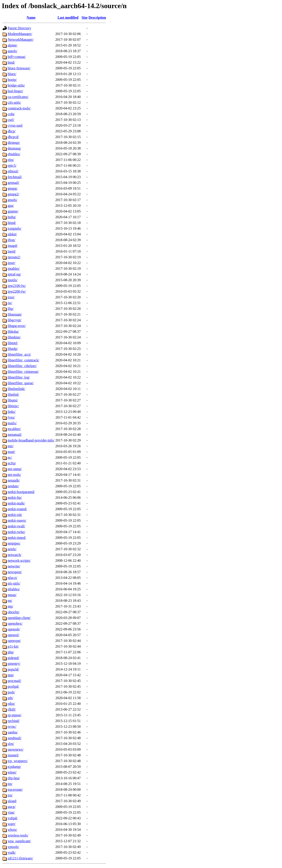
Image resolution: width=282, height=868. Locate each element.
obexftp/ (14, 612)
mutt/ (11, 452)
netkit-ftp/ (15, 498)
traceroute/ (15, 790)
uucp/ (12, 807)
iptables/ (14, 269)
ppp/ (11, 675)
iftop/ (12, 240)
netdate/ (13, 486)
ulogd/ (12, 801)
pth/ (10, 698)
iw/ (10, 303)
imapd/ (13, 246)
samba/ (13, 732)
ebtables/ (14, 154)
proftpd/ (13, 686)
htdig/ (12, 217)
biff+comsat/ (17, 57)
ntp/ (10, 606)
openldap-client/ (19, 618)
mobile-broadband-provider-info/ (31, 440)
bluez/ (12, 74)
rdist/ (11, 704)
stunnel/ (13, 755)
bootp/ (12, 80)
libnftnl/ (13, 394)
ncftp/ (12, 463)
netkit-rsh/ (15, 515)
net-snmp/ (15, 469)
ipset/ (12, 263)
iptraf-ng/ (14, 274)
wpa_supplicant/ (19, 841)
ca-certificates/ (18, 97)
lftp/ (11, 309)
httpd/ (12, 223)
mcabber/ (14, 429)
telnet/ (12, 772)
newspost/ (15, 572)
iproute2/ (14, 257)
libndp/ (13, 349)
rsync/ (12, 727)
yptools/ (13, 847)
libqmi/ (13, 400)
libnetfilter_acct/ (19, 354)
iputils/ (13, 280)
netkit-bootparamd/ (21, 492)
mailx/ (12, 423)
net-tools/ (14, 475)
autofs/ (13, 51)
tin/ (10, 784)
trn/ (10, 795)
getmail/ (13, 183)
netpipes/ (14, 543)
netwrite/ (14, 566)
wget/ (12, 824)
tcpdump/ (14, 767)
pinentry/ (14, 664)
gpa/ (11, 206)
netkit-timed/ (17, 538)
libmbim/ (14, 337)
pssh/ (11, 692)
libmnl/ (13, 343)
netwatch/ (15, 555)
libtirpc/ (13, 406)
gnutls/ (13, 200)
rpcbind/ (14, 721)
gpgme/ (13, 211)
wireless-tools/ (18, 835)
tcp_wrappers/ (18, 761)
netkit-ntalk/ (16, 503)
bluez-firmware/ (19, 68)
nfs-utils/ (14, 583)
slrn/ (11, 744)
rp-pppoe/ (15, 715)
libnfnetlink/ (16, 389)
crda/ (11, 114)
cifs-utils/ (14, 102)
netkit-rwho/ (16, 532)
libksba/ (13, 332)
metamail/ (15, 435)
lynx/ (11, 417)
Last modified (68, 18)
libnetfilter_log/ (19, 377)
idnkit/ (12, 234)
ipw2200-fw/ (17, 291)
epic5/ (12, 165)
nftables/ (14, 589)
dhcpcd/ (13, 137)
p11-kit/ (13, 646)
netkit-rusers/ (17, 520)
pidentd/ (13, 658)
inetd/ (12, 251)
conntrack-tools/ (19, 108)
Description (97, 18)
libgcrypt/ (15, 320)
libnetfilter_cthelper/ (22, 366)
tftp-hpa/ (14, 778)
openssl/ (13, 635)
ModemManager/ (20, 34)
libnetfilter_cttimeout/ (23, 372)
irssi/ (11, 297)
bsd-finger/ (15, 91)
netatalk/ (14, 480)
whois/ (12, 830)
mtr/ (11, 446)
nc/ (10, 457)
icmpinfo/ (15, 228)
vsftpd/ (13, 818)
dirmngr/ (14, 143)
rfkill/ (12, 709)
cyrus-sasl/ (15, 125)
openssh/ (14, 629)
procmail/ (14, 681)
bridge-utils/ (16, 85)
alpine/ (13, 45)
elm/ (11, 160)
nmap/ (12, 595)
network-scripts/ (19, 561)
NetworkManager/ (21, 40)
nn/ (10, 601)
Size (85, 18)
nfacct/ (13, 578)
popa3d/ (13, 669)
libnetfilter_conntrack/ (23, 360)
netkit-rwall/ (16, 526)
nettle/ (12, 549)
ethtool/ (13, 171)
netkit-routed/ (17, 509)
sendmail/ (15, 738)
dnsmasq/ (14, 148)
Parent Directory (19, 28)
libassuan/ (15, 314)
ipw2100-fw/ (17, 286)
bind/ (11, 62)
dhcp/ (12, 131)
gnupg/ (13, 188)
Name (31, 18)
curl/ (11, 120)
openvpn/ (14, 641)
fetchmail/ (15, 177)
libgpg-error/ (17, 326)
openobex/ (15, 623)
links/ (12, 412)
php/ (11, 652)
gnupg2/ (13, 194)
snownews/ (16, 749)
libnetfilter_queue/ (21, 383)
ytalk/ (12, 852)
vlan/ (11, 812)
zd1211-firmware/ (20, 858)
